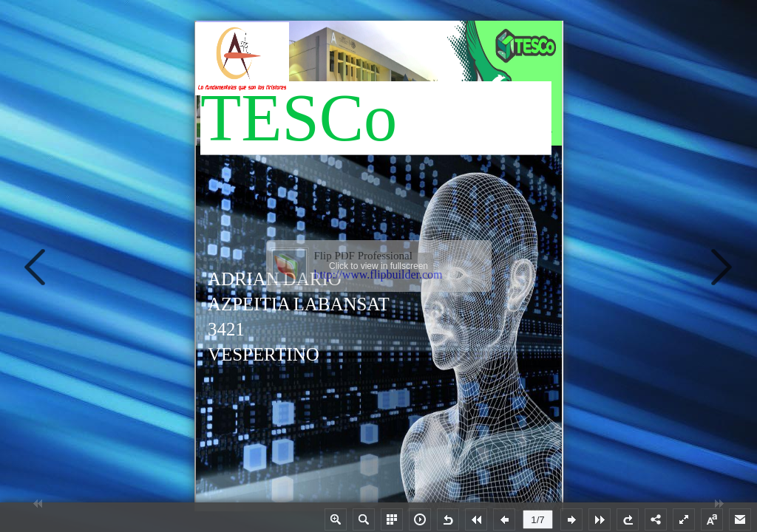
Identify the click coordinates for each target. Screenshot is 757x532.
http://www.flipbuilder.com (378, 274)
